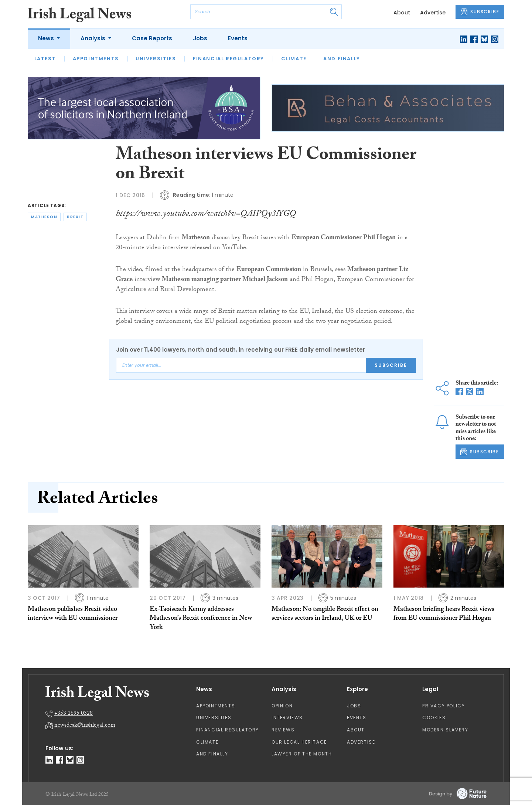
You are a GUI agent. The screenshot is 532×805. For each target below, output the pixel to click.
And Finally (342, 59)
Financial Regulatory (229, 59)
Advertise (433, 13)
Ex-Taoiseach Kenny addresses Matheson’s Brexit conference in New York (201, 619)
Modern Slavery (445, 730)
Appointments (96, 59)
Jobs (200, 38)
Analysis (94, 38)
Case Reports (152, 38)
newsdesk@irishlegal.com (85, 726)
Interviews (287, 718)
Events (238, 38)
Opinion (282, 706)
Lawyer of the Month (302, 754)
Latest (45, 59)
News (47, 38)
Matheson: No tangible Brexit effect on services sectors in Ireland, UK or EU (325, 614)
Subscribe (391, 365)
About (402, 13)
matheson (44, 217)
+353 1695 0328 (74, 714)
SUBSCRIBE (480, 12)
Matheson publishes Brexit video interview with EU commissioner (73, 614)
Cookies (434, 718)
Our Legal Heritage (299, 742)
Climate (294, 59)
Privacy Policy (444, 706)
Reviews (283, 730)
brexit (75, 217)
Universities (156, 59)
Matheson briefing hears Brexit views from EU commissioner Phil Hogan (444, 614)
